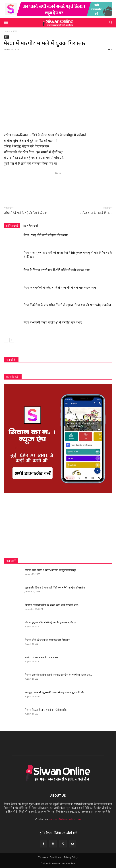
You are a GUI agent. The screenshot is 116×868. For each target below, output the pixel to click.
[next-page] (12, 340)
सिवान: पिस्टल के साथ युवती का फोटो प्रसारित (46, 710)
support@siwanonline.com (65, 819)
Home (7, 31)
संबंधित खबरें (12, 226)
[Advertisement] (58, 526)
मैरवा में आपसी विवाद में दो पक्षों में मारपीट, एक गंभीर (53, 322)
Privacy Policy (71, 857)
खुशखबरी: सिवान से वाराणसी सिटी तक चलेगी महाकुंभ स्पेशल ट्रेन (55, 588)
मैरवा (15, 31)
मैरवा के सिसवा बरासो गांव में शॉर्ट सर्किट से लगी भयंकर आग (57, 270)
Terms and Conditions (50, 857)
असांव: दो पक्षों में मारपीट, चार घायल (42, 657)
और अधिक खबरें (30, 226)
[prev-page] (6, 340)
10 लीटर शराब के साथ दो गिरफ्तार (95, 213)
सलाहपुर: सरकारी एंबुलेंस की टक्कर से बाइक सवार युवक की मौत (55, 692)
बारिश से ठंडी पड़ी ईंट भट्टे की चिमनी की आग (26, 213)
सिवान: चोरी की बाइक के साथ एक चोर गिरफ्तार (47, 640)
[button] (6, 23)
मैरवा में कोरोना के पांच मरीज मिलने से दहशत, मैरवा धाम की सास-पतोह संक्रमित (67, 305)
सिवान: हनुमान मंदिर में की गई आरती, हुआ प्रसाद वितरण (51, 622)
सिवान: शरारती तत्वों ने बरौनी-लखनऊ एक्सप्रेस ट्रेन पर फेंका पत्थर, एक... (59, 675)
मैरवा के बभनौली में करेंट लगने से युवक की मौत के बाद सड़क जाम (60, 288)
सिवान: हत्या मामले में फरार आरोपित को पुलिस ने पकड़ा (50, 570)
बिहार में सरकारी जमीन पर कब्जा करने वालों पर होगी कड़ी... (52, 605)
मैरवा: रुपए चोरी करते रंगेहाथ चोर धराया (46, 235)
